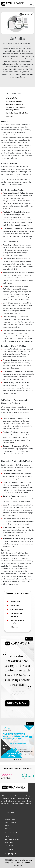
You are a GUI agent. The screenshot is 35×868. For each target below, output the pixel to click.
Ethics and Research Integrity (17, 622)
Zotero (7, 837)
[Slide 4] (20, 759)
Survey (7, 825)
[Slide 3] (19, 759)
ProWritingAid (9, 845)
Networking (14, 627)
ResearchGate (9, 842)
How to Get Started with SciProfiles (17, 113)
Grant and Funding (17, 610)
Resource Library (10, 820)
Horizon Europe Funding (12, 840)
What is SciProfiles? (12, 98)
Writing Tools (15, 606)
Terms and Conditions (23, 863)
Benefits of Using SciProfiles (15, 105)
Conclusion (9, 116)
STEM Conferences (10, 823)
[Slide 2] (19, 715)
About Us (8, 828)
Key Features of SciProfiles (14, 101)
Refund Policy (18, 865)
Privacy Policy (9, 863)
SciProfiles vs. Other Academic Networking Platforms (15, 109)
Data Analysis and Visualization (16, 615)
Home (7, 817)
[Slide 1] (16, 715)
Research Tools (15, 601)
